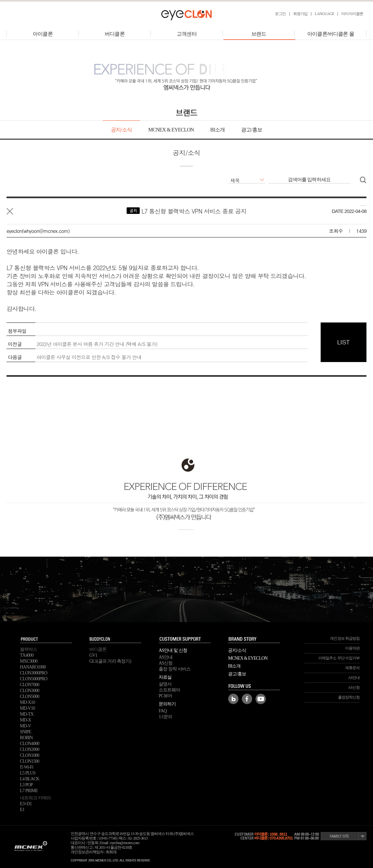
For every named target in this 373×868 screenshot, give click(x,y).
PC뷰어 (166, 696)
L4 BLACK (30, 779)
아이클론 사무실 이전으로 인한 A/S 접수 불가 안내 (89, 357)
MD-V (26, 726)
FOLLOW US (254, 686)
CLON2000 (30, 749)
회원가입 (300, 14)
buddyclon (115, 639)
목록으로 (10, 211)
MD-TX (27, 714)
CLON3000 (30, 691)
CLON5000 (30, 696)
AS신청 (166, 663)
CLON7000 (30, 685)
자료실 (165, 677)
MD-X (26, 720)
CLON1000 (30, 755)
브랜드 (259, 34)
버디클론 (115, 34)
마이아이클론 (352, 14)
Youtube (261, 699)
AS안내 (166, 657)
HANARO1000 (33, 667)
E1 (22, 810)
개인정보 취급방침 (345, 638)
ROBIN (26, 738)
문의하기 (167, 704)
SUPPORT (185, 639)
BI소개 (217, 130)
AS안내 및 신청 (173, 650)
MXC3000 (29, 661)
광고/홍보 (252, 130)
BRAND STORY (254, 639)
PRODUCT (46, 639)
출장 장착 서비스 (175, 669)
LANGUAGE (324, 14)
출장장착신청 (349, 697)
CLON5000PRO (34, 679)
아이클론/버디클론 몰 (331, 34)
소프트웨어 (169, 690)
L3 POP (26, 785)
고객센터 (186, 34)
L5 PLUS (28, 773)
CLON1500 (30, 761)
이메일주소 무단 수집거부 (339, 658)
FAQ (163, 711)
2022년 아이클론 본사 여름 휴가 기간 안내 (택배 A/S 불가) (97, 344)
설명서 (165, 684)
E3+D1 (26, 804)
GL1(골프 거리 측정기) (110, 661)
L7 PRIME (29, 791)
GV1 (93, 655)
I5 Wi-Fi (27, 767)
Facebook (247, 699)
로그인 (280, 14)
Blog (233, 699)
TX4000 (27, 655)
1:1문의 (165, 717)
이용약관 (352, 648)
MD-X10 (27, 702)
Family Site (344, 836)
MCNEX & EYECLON (171, 130)
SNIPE (26, 732)
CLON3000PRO (34, 673)
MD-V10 (27, 708)
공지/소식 (121, 130)
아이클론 (43, 34)
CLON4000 (30, 744)
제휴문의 (352, 668)
